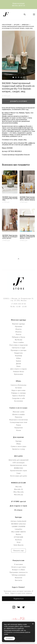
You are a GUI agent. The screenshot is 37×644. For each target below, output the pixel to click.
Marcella (19, 479)
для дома (17, 24)
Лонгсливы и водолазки (18, 337)
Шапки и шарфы (19, 406)
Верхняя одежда (19, 316)
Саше (19, 465)
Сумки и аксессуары (19, 438)
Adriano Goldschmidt (19, 513)
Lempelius (19, 521)
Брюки (19, 353)
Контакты (19, 572)
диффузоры (25, 24)
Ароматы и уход (19, 441)
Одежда (18, 433)
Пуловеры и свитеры (19, 342)
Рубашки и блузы (19, 329)
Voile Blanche (19, 537)
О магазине (19, 556)
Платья (19, 326)
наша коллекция (7, 24)
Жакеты (18, 321)
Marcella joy (19, 487)
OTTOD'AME (19, 529)
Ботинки (19, 380)
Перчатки (19, 409)
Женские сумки (19, 404)
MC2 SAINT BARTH (19, 524)
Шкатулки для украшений (19, 452)
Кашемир (19, 348)
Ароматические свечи (19, 457)
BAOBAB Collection (19, 516)
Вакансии (19, 569)
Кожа (19, 358)
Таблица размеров (19, 567)
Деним (19, 356)
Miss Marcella (19, 484)
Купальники (19, 366)
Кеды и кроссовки (18, 382)
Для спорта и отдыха (19, 361)
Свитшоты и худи (19, 340)
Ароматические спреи (19, 462)
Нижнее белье (19, 363)
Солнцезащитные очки (19, 414)
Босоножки (19, 393)
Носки (19, 422)
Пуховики (19, 318)
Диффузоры (19, 460)
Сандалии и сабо (19, 390)
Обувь (19, 436)
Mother (19, 526)
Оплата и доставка (19, 559)
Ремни (19, 417)
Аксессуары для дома (19, 468)
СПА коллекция (19, 454)
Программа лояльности (19, 564)
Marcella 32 (18, 481)
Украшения (19, 420)
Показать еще (19, 542)
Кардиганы (19, 345)
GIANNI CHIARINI (19, 518)
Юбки (19, 350)
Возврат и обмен (19, 562)
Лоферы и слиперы (18, 385)
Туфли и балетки (19, 388)
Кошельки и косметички (19, 412)
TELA (19, 534)
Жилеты (18, 324)
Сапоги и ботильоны (19, 377)
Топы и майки (19, 334)
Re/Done (19, 532)
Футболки (19, 332)
